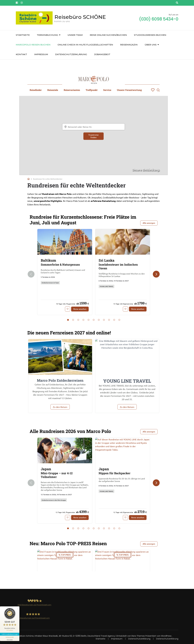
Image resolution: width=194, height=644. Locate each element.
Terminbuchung (47, 35)
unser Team (75, 35)
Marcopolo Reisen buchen (33, 45)
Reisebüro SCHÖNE (80, 17)
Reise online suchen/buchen (108, 35)
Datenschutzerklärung (71, 54)
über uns (151, 45)
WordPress (166, 636)
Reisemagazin (129, 45)
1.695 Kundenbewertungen (10, 634)
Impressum (41, 54)
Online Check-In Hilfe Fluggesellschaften (85, 45)
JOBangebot (102, 54)
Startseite (23, 35)
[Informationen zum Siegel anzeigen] (10, 638)
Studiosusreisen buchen (150, 35)
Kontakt (21, 54)
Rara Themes (138, 636)
